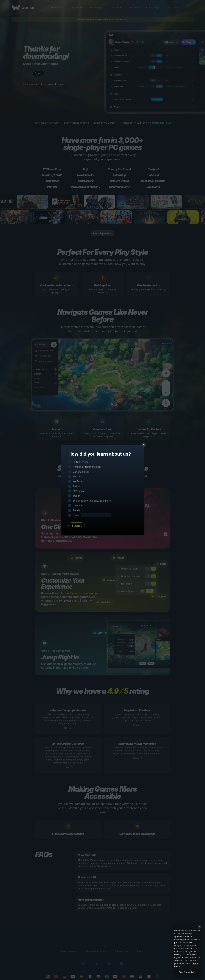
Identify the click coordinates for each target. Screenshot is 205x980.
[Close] (200, 927)
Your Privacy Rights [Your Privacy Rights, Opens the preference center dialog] (188, 972)
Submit (77, 526)
